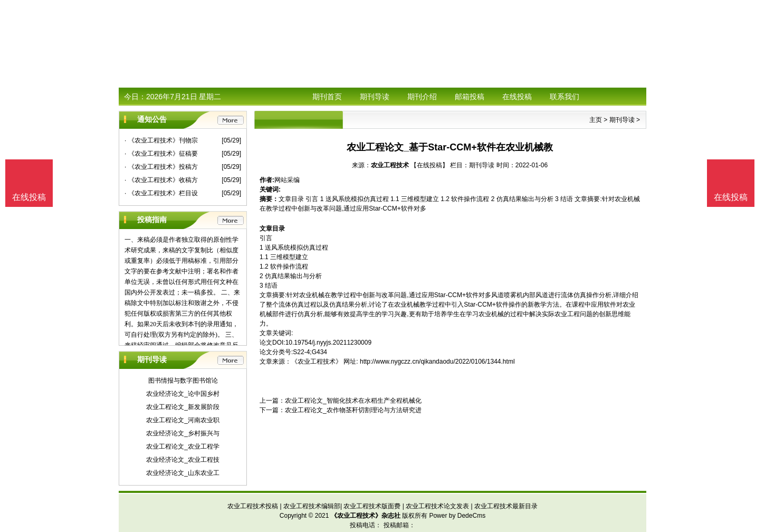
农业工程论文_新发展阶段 (183, 407)
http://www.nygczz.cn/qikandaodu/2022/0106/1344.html (437, 362)
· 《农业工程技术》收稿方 (161, 180)
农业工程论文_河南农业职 (183, 420)
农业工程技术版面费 (372, 506)
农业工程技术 (390, 165)
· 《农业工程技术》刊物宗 (161, 140)
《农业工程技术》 (317, 362)
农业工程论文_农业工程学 (183, 446)
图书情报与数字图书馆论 (183, 381)
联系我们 (565, 97)
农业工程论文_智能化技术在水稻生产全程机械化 (353, 401)
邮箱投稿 (470, 97)
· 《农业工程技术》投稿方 (161, 167)
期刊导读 (375, 97)
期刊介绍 (422, 97)
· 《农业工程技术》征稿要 (161, 154)
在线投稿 (517, 97)
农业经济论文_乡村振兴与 (183, 433)
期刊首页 (327, 97)
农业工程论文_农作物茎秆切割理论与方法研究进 (353, 410)
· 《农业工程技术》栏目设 (161, 193)
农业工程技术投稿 (253, 506)
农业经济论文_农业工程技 (183, 460)
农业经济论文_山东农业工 (183, 473)
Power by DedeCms (457, 516)
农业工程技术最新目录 (506, 506)
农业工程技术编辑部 (312, 506)
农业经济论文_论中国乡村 (183, 394)
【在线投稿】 (429, 165)
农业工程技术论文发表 (437, 506)
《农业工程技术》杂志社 (366, 516)
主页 (596, 120)
